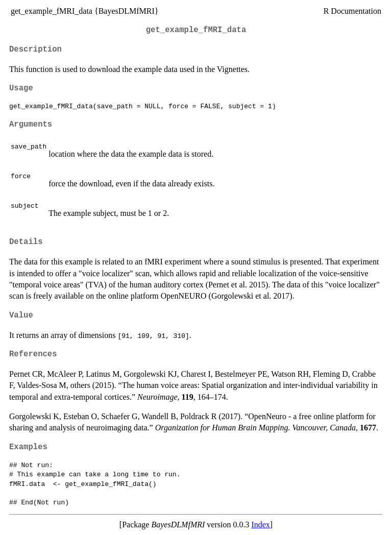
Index (260, 525)
